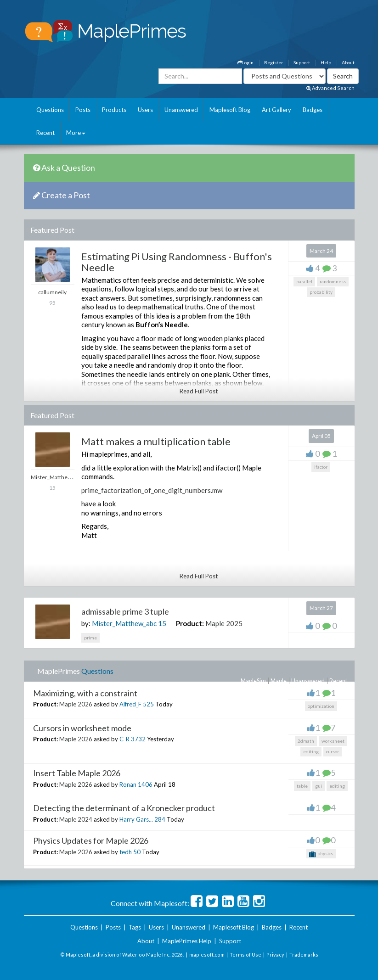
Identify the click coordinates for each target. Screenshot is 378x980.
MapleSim (253, 681)
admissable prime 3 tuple (125, 611)
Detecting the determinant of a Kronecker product (124, 808)
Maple (279, 681)
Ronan (128, 784)
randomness (333, 281)
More (76, 133)
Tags (135, 927)
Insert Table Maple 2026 (77, 773)
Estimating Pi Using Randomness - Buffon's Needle (177, 262)
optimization (321, 706)
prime (90, 638)
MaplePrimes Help (187, 941)
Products (114, 110)
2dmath (306, 741)
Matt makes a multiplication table (156, 441)
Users (145, 110)
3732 (138, 739)
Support (302, 62)
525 (148, 704)
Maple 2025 (224, 623)
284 (160, 819)
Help (326, 62)
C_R (124, 739)
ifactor (321, 467)
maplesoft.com (207, 955)
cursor (333, 751)
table (302, 786)
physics (321, 854)
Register (274, 62)
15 (162, 623)
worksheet (333, 741)
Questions (50, 110)
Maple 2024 (76, 819)
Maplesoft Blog (230, 110)
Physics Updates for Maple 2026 (91, 840)
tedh (126, 852)
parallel (304, 281)
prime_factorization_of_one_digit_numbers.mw (152, 490)
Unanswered (181, 110)
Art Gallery (276, 110)
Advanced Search (330, 88)
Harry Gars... (136, 819)
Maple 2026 (76, 704)
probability (321, 292)
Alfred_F (130, 704)
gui (319, 786)
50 (137, 852)
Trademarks (304, 955)
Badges (313, 110)
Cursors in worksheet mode (82, 728)
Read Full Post (199, 391)
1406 (145, 784)
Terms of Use (245, 955)
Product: (190, 623)
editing (311, 751)
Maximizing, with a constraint (85, 693)
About (348, 62)
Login (245, 62)
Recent (45, 133)
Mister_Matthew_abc (124, 623)
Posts (83, 110)
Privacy (275, 955)
